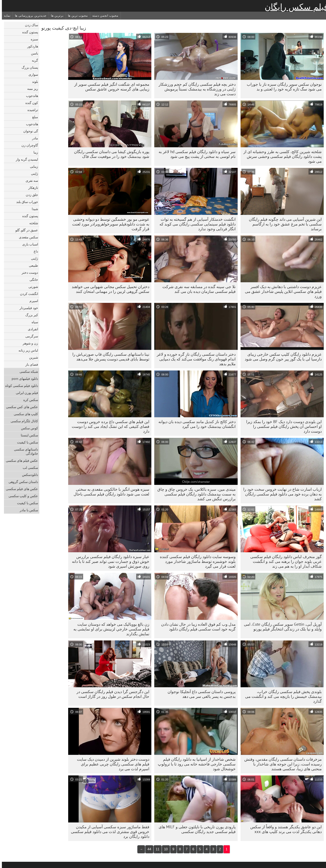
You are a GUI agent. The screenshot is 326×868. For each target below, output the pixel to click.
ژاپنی (33, 173)
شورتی (31, 287)
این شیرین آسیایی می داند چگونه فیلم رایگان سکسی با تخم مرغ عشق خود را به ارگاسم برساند (283, 224)
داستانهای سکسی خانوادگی (24, 451)
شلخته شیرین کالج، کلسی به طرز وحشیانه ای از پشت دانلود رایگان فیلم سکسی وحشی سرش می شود (281, 156)
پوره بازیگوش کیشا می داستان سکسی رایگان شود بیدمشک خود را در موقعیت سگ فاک (110, 154)
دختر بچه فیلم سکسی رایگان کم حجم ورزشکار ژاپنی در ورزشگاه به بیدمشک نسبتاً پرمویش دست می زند (195, 89)
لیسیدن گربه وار (25, 159)
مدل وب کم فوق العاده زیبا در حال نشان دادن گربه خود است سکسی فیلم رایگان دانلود (196, 627)
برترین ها (55, 16)
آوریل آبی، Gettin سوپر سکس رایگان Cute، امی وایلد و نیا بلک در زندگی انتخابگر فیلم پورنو (281, 627)
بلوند (33, 82)
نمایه (5, 16)
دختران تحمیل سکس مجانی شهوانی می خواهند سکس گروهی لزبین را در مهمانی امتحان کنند (109, 289)
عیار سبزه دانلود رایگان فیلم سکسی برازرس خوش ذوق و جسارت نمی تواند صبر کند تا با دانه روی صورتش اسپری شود (109, 561)
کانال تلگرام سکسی (22, 421)
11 (156, 849)
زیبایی (32, 166)
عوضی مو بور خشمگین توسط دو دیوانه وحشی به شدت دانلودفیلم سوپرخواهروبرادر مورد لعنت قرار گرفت (109, 224)
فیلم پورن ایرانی (25, 393)
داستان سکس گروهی (21, 482)
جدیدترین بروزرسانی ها (29, 16)
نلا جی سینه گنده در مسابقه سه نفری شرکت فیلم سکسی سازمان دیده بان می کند (197, 289)
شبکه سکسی (27, 371)
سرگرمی (30, 336)
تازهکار (31, 188)
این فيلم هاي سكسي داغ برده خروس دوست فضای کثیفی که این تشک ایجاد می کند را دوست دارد (109, 426)
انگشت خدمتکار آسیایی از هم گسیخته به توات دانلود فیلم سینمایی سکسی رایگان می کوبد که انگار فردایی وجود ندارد (196, 224)
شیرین (32, 357)
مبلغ (33, 117)
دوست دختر (28, 272)
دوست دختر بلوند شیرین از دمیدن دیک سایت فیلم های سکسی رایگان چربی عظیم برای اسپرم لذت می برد (111, 764)
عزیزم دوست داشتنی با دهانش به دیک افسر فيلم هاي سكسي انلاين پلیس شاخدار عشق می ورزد (281, 291)
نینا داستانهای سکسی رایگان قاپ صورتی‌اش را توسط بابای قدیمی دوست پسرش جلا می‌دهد (109, 357)
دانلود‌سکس (28, 475)
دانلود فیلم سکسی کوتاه (20, 386)
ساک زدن (30, 25)
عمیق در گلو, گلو (25, 230)
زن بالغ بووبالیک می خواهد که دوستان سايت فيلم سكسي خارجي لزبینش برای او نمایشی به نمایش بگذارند (109, 629)
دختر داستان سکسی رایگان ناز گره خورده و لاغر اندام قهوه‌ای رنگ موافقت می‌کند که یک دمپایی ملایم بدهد (194, 359)
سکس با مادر (27, 510)
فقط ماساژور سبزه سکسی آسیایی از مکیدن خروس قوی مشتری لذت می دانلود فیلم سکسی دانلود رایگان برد (108, 832)
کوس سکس (28, 428)
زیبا (34, 152)
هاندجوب (30, 96)
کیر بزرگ (30, 315)
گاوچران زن (28, 145)
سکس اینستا (28, 435)
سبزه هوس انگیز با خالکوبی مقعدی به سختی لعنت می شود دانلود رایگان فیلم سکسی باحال (110, 492)
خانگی (32, 280)
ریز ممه (31, 89)
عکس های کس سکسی (20, 407)
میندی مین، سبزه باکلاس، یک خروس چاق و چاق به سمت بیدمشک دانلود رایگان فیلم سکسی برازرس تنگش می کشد (195, 494)
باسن (33, 53)
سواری (31, 74)
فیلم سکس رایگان (294, 7)
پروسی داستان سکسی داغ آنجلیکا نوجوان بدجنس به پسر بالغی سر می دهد (200, 694)
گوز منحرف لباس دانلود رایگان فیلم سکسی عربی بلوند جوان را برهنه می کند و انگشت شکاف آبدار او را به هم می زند (284, 561)
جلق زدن (30, 195)
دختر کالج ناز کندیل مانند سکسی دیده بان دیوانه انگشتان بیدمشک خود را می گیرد (195, 424)
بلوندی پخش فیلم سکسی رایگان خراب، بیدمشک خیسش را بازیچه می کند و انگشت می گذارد (282, 696)
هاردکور (31, 46)
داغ (34, 251)
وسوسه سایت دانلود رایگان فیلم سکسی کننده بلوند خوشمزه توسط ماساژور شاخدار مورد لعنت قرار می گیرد (196, 561)
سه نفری (30, 181)
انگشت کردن (27, 294)
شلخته (32, 223)
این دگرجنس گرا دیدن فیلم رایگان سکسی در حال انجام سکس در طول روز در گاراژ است (111, 694)
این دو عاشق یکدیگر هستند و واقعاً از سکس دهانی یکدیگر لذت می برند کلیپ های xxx (284, 829)
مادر (33, 138)
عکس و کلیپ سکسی (21, 496)
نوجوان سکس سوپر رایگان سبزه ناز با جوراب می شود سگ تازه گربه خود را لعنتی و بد (282, 87)
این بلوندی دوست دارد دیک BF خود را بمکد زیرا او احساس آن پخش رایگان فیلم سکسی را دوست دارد (282, 426)
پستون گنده (28, 32)
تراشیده (31, 110)
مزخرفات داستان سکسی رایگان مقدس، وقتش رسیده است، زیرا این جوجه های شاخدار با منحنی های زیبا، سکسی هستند (281, 764)
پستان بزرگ (28, 67)
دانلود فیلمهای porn (23, 379)
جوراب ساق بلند (25, 202)
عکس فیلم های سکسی (20, 461)
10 (164, 849)
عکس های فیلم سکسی (20, 489)
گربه (33, 60)
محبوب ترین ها (76, 16)
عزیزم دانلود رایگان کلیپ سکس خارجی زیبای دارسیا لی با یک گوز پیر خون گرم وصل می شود (281, 357)
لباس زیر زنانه (26, 350)
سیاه (33, 322)
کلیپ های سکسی (24, 414)
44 (147, 849)
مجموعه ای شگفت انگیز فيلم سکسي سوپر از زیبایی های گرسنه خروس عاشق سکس (110, 87)
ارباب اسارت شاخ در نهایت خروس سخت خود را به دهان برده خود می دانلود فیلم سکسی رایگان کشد (281, 494)
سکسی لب (28, 468)
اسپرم (32, 301)
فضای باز (30, 364)
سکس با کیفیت (26, 442)
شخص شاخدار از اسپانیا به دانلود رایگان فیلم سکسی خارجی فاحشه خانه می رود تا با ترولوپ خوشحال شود (195, 764)
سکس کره (29, 400)
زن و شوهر (28, 343)
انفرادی (31, 329)
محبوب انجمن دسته (104, 16)
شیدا (33, 209)
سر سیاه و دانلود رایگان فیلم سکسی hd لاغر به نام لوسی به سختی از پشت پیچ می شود (195, 154)
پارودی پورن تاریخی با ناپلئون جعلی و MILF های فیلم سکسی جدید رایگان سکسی (195, 829)
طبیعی (32, 265)
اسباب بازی (28, 244)
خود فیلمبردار (27, 308)
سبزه (33, 39)
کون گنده (30, 103)
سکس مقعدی (27, 237)
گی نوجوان (29, 131)
